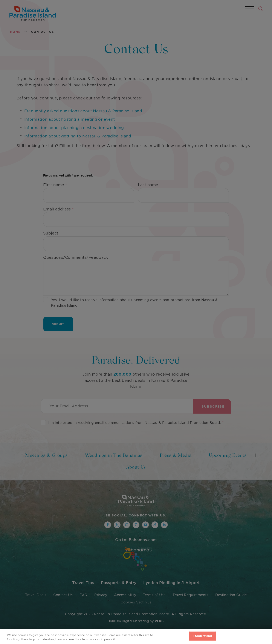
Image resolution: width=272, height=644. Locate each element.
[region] (136, 636)
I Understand (203, 636)
